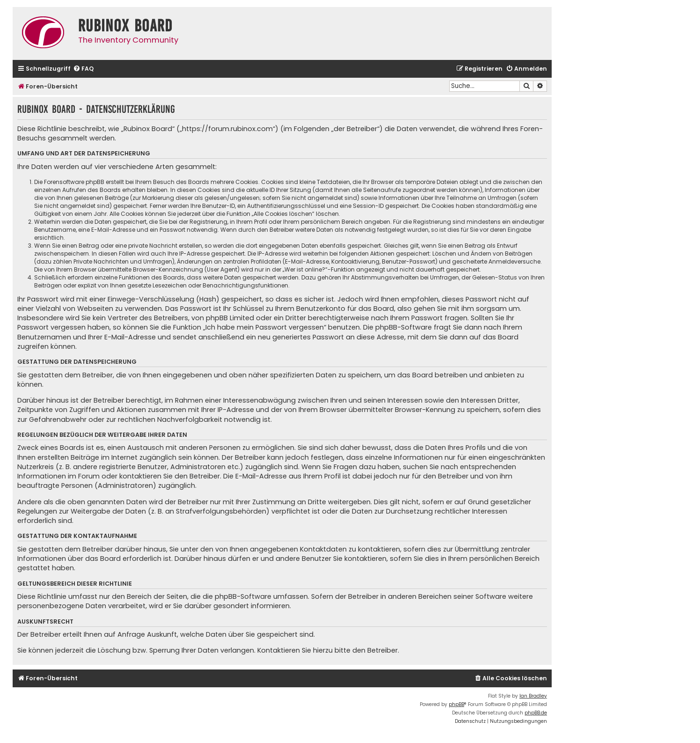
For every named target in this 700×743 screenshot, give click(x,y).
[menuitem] (83, 69)
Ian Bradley (533, 696)
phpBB (456, 704)
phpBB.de (536, 713)
